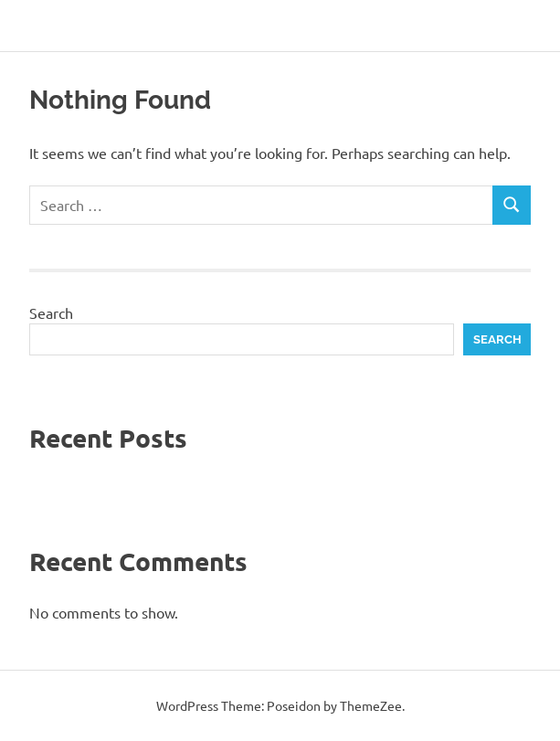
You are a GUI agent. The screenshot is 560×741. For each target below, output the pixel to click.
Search (51, 312)
